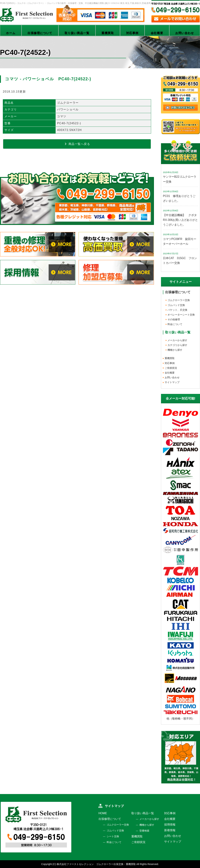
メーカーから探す (177, 340)
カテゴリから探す (177, 345)
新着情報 (170, 830)
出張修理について (40, 33)
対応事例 (132, 33)
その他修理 (174, 319)
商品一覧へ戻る (77, 144)
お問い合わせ (185, 33)
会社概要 (157, 33)
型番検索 (144, 831)
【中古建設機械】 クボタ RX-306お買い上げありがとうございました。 (181, 220)
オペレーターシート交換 (181, 315)
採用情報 (170, 825)
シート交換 (113, 836)
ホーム (11, 33)
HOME (103, 813)
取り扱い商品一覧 (77, 33)
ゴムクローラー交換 (179, 300)
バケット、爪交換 (177, 310)
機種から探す (175, 350)
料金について (175, 324)
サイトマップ (172, 382)
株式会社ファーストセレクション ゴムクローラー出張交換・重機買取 (96, 864)
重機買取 (108, 33)
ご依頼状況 (171, 368)
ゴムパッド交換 (176, 305)
